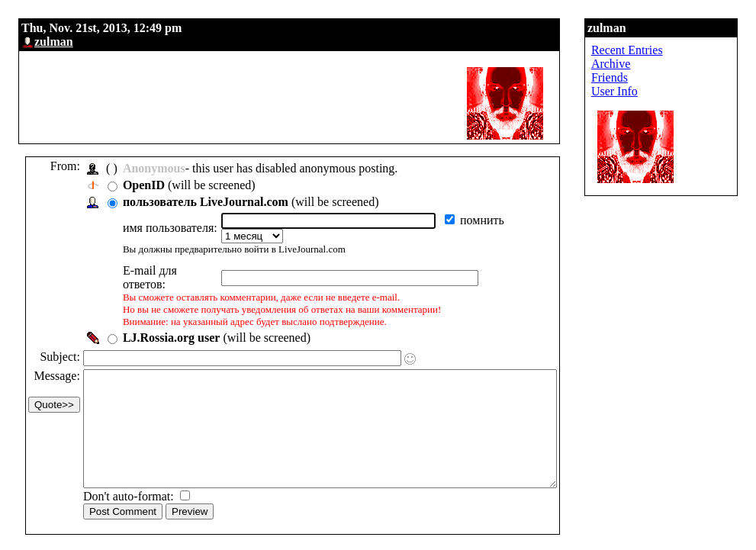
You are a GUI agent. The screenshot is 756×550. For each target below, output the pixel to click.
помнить (488, 220)
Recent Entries (684, 50)
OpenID (144, 185)
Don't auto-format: (130, 493)
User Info (672, 91)
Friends (667, 77)
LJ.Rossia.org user (172, 312)
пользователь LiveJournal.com (206, 202)
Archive (668, 64)
